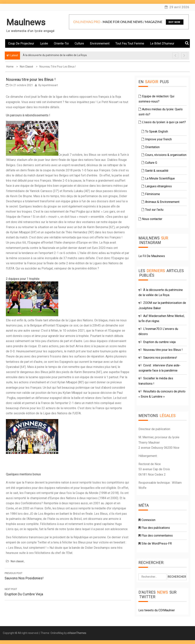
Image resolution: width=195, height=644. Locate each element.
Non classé (17, 561)
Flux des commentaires (157, 536)
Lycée (44, 43)
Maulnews (26, 22)
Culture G (151, 163)
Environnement (100, 43)
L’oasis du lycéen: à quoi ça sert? (164, 122)
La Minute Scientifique (160, 178)
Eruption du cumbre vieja (159, 342)
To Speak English (157, 131)
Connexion (148, 520)
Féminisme (153, 194)
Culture (79, 43)
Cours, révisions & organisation (166, 155)
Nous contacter (152, 219)
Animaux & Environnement (162, 202)
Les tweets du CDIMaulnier (157, 610)
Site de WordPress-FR (157, 544)
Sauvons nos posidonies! (160, 358)
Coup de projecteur (21, 43)
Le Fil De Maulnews (152, 256)
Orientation (152, 147)
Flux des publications (156, 528)
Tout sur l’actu (154, 210)
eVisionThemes (77, 633)
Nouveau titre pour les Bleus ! (163, 350)
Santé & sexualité (157, 171)
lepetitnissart (50, 85)
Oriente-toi (61, 43)
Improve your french (158, 139)
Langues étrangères (158, 186)
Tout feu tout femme (130, 43)
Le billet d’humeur (162, 43)
